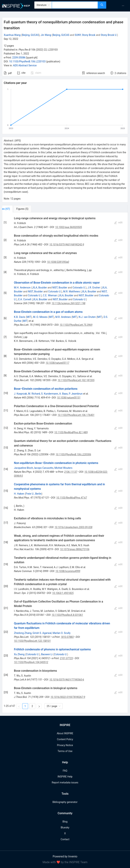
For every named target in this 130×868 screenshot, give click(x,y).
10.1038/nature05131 (69, 398)
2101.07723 (66, 658)
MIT (29, 317)
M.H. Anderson (22, 288)
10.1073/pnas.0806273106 (75, 549)
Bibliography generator (65, 802)
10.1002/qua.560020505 (68, 227)
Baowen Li (47, 654)
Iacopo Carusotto (44, 468)
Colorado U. (79, 288)
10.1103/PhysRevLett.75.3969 (76, 325)
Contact (65, 839)
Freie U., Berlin (34, 494)
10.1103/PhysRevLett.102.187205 (76, 380)
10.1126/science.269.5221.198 (69, 303)
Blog (65, 822)
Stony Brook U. (109, 35)
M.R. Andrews (63, 317)
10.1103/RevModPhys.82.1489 (71, 432)
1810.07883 (67, 637)
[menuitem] (123, 6)
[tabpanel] (65, 463)
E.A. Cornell (25, 299)
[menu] (119, 6)
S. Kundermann (50, 394)
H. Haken (19, 494)
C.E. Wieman (50, 295)
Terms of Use (65, 751)
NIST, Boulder (60, 288)
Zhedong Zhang (23, 633)
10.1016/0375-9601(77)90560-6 (67, 680)
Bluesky (65, 827)
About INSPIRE (65, 733)
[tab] (14, 209)
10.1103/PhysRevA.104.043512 (31, 662)
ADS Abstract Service (25, 65)
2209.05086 (19, 58)
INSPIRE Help (65, 777)
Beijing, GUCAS (30, 35)
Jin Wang (46, 35)
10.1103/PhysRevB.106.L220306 (73, 454)
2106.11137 (71, 472)
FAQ (65, 771)
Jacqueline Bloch (23, 468)
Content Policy (65, 739)
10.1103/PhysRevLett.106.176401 (76, 415)
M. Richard (34, 394)
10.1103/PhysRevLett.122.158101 (32, 641)
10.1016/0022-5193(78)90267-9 (68, 697)
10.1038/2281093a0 (58, 262)
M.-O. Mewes (40, 317)
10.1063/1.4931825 (63, 593)
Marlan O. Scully (62, 633)
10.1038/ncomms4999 (68, 571)
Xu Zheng (19, 654)
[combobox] (75, 5)
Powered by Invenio (65, 856)
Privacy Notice (65, 745)
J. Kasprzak (20, 394)
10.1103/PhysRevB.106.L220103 (27, 61)
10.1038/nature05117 (57, 363)
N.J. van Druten (87, 317)
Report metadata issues (65, 782)
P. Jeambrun (76, 394)
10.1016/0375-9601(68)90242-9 (67, 245)
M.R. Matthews (72, 291)
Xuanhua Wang (12, 35)
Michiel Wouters (63, 468)
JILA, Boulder (40, 288)
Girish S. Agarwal (42, 633)
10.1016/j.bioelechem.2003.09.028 (73, 527)
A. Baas (63, 394)
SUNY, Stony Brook (85, 35)
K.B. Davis (19, 317)
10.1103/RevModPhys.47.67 (72, 498)
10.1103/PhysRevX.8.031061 (67, 615)
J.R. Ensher (94, 288)
